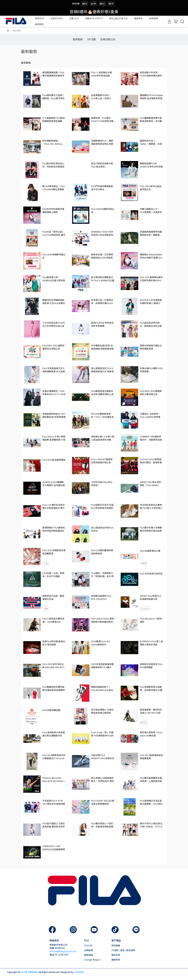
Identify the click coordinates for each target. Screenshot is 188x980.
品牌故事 (89, 950)
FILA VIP (88, 945)
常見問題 (116, 945)
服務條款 (116, 960)
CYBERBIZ (79, 972)
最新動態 (78, 39)
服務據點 (89, 955)
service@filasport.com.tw (63, 951)
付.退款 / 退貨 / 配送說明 (123, 950)
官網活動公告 (108, 39)
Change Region (92, 960)
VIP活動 (92, 39)
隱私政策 (116, 955)
